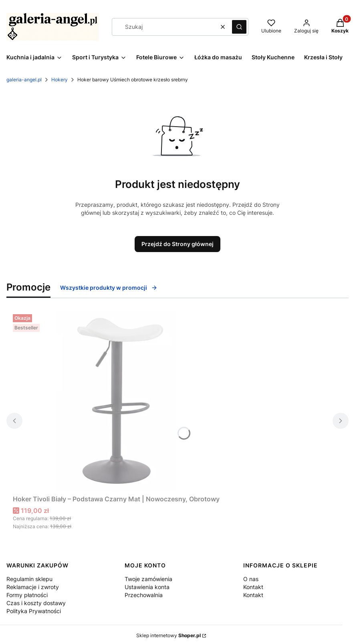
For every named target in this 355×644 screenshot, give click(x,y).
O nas (251, 579)
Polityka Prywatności (34, 611)
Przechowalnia (144, 595)
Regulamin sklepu (29, 579)
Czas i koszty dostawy (36, 603)
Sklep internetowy (168, 635)
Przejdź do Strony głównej (177, 244)
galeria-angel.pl (24, 80)
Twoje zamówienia (148, 579)
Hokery (60, 80)
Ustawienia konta (147, 587)
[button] (239, 27)
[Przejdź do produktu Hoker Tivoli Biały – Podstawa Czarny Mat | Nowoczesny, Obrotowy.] (116, 401)
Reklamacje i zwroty (33, 587)
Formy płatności (27, 595)
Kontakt (253, 587)
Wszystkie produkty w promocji (109, 288)
